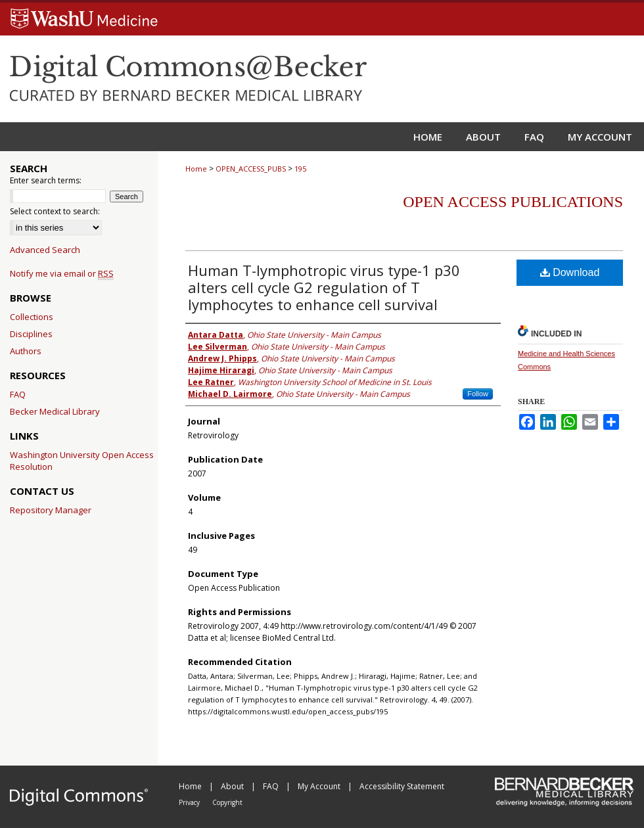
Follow (478, 394)
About (233, 786)
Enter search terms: (46, 180)
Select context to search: (55, 211)
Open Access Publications (513, 202)
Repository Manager (51, 510)
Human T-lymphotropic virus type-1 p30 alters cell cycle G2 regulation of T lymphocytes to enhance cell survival (324, 287)
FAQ (18, 394)
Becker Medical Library (55, 411)
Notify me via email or (62, 273)
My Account (320, 786)
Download (570, 272)
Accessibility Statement (402, 786)
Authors (26, 351)
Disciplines (31, 334)
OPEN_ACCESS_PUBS (251, 169)
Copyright (227, 802)
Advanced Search (45, 250)
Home (196, 169)
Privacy (190, 802)
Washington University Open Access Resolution (82, 461)
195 (300, 169)
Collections (32, 317)
